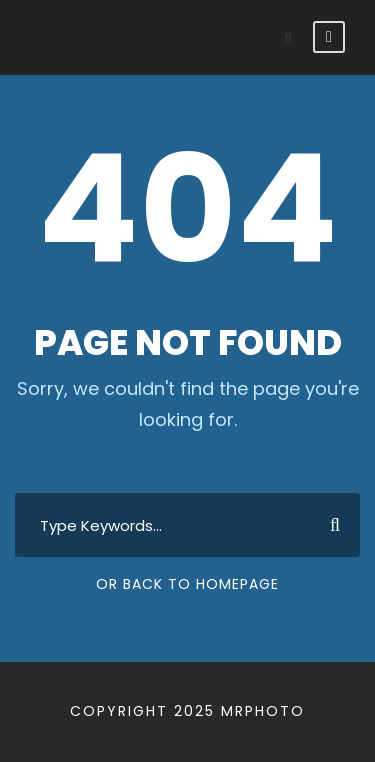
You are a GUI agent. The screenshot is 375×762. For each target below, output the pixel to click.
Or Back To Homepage (187, 584)
